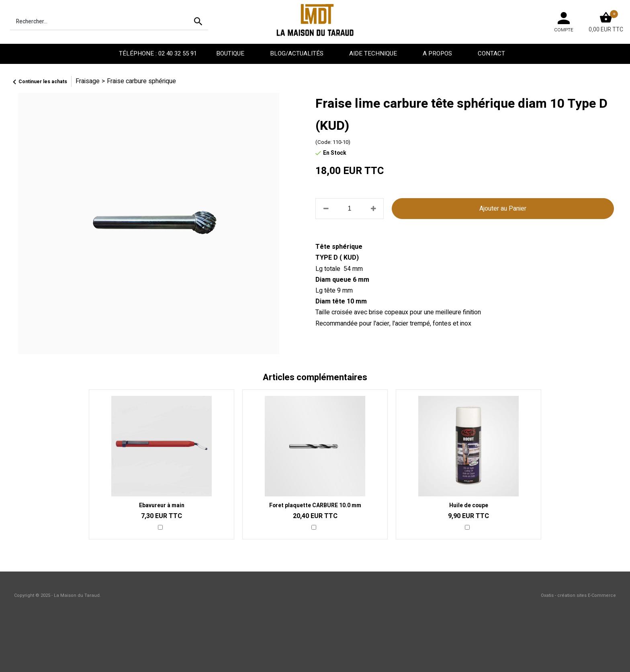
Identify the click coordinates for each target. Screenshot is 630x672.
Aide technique (374, 53)
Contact (492, 53)
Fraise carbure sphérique (141, 81)
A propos (438, 53)
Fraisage (88, 81)
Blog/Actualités (298, 53)
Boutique (231, 53)
